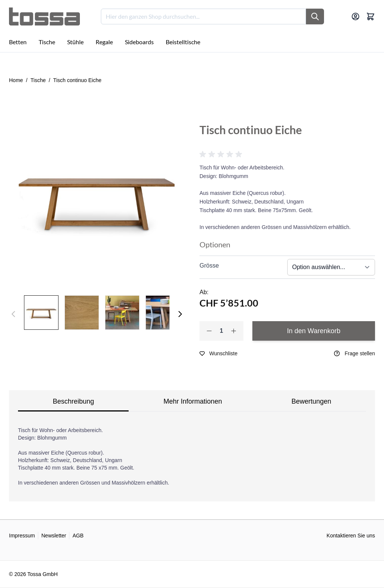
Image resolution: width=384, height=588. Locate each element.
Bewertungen (311, 401)
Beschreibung (73, 401)
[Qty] (221, 331)
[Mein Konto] (355, 16)
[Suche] (315, 16)
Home (16, 80)
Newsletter (54, 536)
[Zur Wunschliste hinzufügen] (218, 353)
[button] (222, 154)
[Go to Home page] (44, 16)
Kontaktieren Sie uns (351, 536)
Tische (38, 80)
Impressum (22, 536)
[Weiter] (180, 314)
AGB (78, 536)
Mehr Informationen (193, 401)
